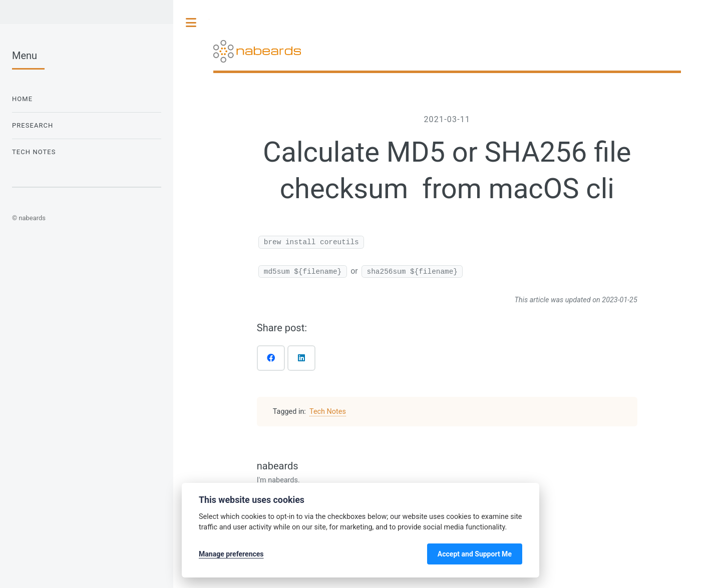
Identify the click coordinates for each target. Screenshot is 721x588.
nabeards (278, 466)
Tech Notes (328, 412)
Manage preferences (231, 554)
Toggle (191, 23)
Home (22, 99)
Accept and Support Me (475, 554)
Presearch (33, 125)
